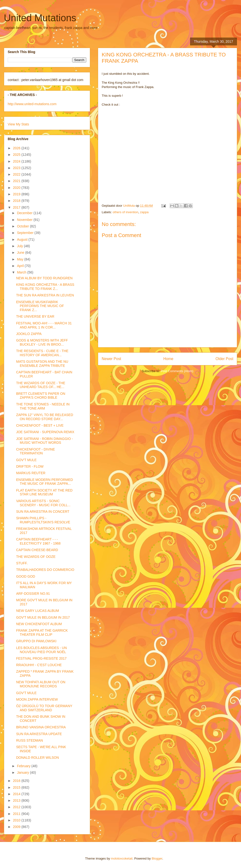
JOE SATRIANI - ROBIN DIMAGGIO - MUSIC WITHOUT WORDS (44, 441)
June (21, 253)
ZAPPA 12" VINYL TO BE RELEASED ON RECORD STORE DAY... (45, 417)
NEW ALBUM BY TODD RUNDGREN (44, 278)
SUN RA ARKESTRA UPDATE (39, 734)
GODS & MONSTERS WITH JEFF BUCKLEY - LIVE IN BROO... (42, 342)
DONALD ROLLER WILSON (37, 758)
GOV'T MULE (26, 460)
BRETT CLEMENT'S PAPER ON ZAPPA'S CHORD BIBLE (41, 396)
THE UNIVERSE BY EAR (35, 316)
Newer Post (111, 359)
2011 (17, 814)
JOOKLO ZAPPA (29, 334)
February (24, 766)
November (25, 220)
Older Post (224, 359)
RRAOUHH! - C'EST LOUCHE (39, 665)
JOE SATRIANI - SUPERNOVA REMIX (45, 432)
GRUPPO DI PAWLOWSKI (36, 641)
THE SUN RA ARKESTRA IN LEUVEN (45, 295)
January (23, 772)
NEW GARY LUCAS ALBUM (38, 611)
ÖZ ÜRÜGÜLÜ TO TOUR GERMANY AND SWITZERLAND (44, 708)
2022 (17, 174)
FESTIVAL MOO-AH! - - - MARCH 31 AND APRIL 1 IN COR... (44, 325)
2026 (17, 148)
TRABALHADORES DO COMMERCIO (45, 570)
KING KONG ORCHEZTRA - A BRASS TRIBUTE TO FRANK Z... (45, 287)
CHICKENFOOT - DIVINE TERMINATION (36, 451)
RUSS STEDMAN (30, 740)
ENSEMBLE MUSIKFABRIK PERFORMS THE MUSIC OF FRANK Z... (40, 306)
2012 (17, 807)
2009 (17, 827)
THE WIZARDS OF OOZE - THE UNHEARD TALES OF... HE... (41, 385)
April (21, 266)
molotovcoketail (122, 858)
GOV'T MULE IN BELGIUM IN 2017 (43, 617)
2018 (17, 201)
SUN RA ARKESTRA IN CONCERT (43, 512)
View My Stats (18, 124)
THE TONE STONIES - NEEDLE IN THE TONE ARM (43, 406)
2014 (17, 794)
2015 (17, 787)
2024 (17, 161)
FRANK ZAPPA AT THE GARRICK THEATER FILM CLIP (42, 632)
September (26, 233)
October (23, 226)
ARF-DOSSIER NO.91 (33, 594)
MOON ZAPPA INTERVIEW (37, 699)
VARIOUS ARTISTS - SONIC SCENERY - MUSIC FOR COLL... (43, 503)
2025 (17, 155)
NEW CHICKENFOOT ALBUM (39, 624)
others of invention (126, 212)
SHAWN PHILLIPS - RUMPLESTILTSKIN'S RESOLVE (43, 520)
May (20, 259)
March (22, 272)
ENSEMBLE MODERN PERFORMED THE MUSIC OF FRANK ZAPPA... (45, 482)
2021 (17, 181)
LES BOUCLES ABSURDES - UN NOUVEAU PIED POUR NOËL (41, 650)
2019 (17, 194)
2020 (17, 188)
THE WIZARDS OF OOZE (36, 557)
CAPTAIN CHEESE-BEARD (37, 550)
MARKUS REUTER (31, 473)
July (20, 246)
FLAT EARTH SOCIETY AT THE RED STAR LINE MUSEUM (44, 492)
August (23, 239)
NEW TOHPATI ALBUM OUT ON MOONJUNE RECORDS (41, 684)
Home (168, 359)
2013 (17, 800)
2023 (17, 168)
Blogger (157, 858)
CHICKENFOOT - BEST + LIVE (40, 425)
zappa (144, 212)
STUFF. (22, 563)
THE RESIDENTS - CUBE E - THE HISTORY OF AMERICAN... (42, 353)
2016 (17, 781)
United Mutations (40, 18)
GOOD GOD (26, 576)
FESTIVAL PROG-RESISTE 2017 (41, 658)
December (25, 213)
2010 (17, 820)
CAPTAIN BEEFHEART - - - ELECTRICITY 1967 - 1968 (38, 541)
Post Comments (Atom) (177, 371)
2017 (17, 207)
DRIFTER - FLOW (30, 466)
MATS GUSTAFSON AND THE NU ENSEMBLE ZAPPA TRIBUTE (42, 364)
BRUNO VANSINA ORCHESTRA (41, 727)
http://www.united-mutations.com (32, 104)
